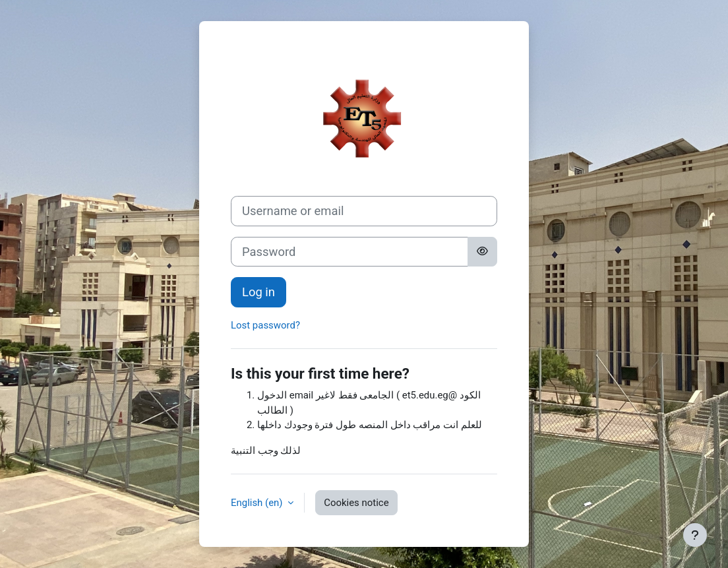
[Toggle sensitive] (482, 252)
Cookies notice (356, 503)
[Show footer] (695, 535)
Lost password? (265, 325)
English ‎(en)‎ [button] (258, 503)
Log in (258, 292)
